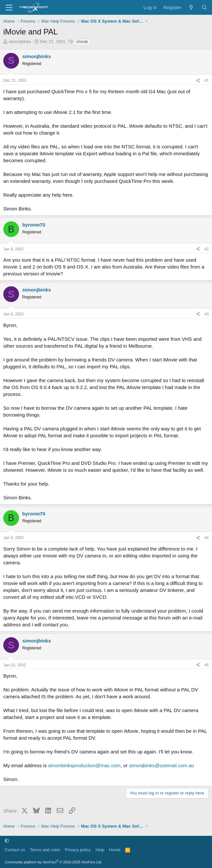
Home (115, 850)
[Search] (204, 7)
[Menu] (9, 8)
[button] (7, 841)
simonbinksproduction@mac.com (84, 765)
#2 (207, 249)
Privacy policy (78, 850)
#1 (207, 80)
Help (100, 850)
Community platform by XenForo (53, 862)
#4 (207, 538)
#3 (207, 314)
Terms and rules (45, 850)
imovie (82, 42)
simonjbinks (20, 42)
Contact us (15, 850)
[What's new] (191, 7)
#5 (207, 665)
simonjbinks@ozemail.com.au (162, 765)
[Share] (198, 81)
